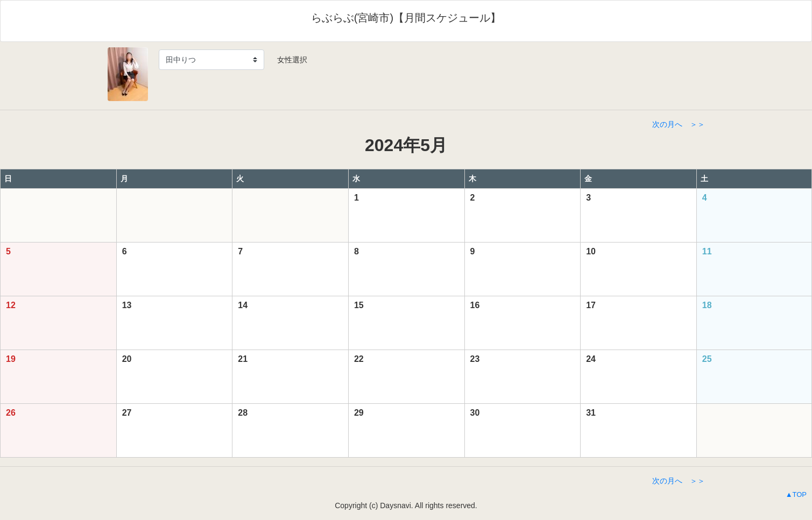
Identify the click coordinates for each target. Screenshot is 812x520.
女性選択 (288, 60)
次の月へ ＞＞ (679, 124)
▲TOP (796, 494)
